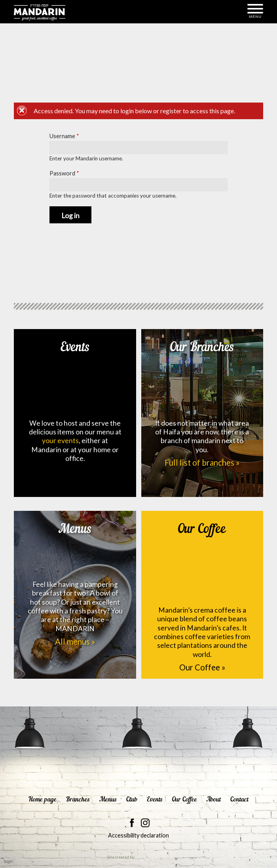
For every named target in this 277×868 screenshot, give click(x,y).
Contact (239, 800)
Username (64, 136)
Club (132, 800)
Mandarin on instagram (145, 823)
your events (60, 441)
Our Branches (202, 373)
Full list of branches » (202, 463)
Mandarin (40, 12)
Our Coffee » (202, 667)
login (9, 861)
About (214, 800)
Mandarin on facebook (132, 823)
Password (64, 173)
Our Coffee (202, 557)
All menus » (75, 641)
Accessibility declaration (138, 835)
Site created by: (138, 857)
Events (75, 373)
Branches (78, 800)
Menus (75, 544)
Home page (43, 800)
